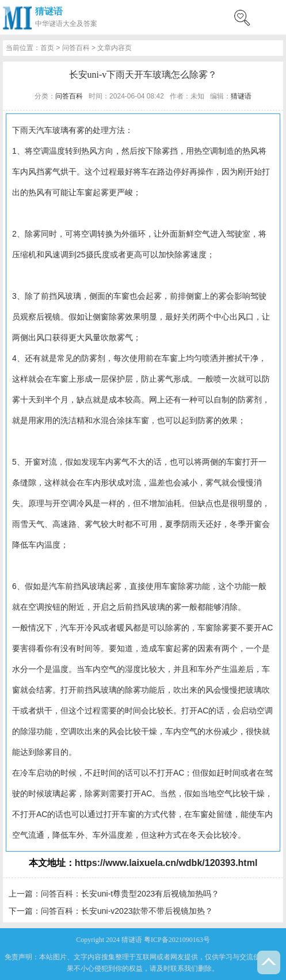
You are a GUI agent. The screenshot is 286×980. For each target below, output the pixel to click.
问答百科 (76, 48)
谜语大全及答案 (73, 24)
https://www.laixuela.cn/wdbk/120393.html (166, 863)
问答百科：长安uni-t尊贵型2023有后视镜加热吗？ (130, 894)
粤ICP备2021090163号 (177, 940)
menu (272, 17)
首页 (47, 48)
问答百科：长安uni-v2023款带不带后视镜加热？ (127, 911)
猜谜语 (49, 11)
